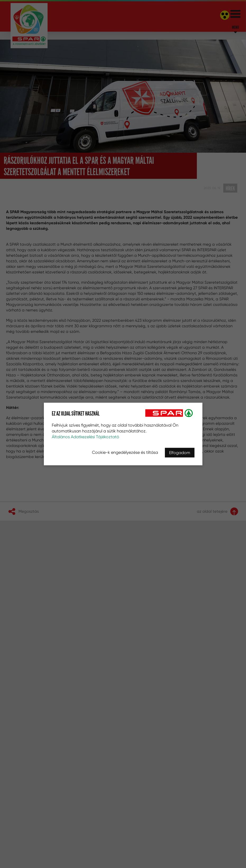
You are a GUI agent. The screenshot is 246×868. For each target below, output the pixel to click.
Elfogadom (180, 453)
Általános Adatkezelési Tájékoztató (85, 437)
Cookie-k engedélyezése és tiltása (125, 452)
